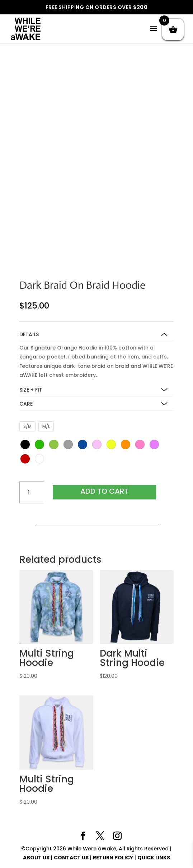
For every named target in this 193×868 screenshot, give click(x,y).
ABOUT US (36, 858)
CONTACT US (71, 858)
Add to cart (104, 491)
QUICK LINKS (154, 858)
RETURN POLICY (113, 858)
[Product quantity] (32, 492)
